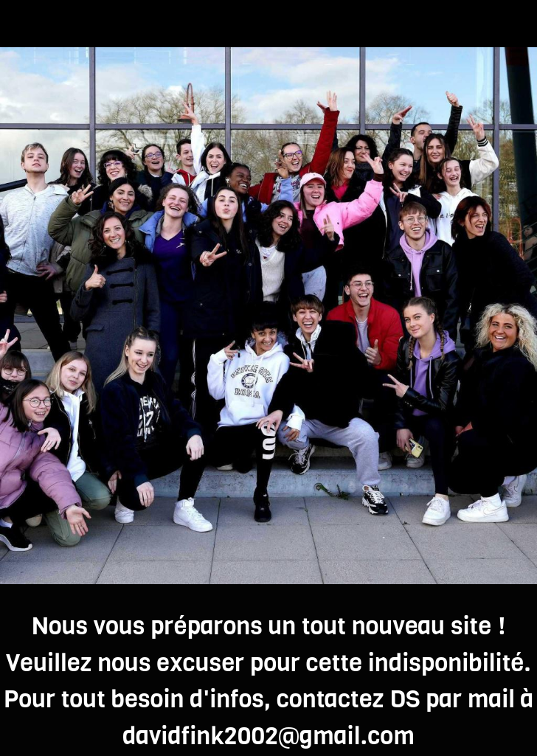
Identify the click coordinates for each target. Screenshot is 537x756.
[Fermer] (24, 24)
